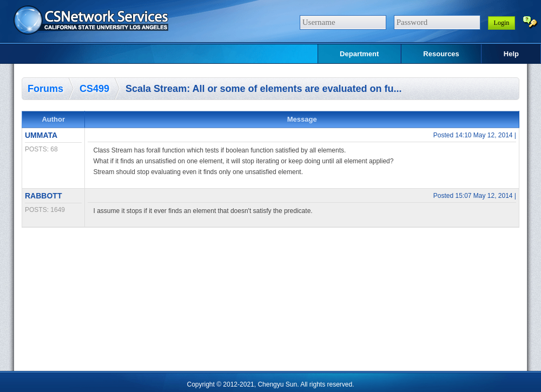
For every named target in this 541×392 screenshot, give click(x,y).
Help (511, 54)
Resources (441, 54)
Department (359, 54)
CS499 (94, 89)
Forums (45, 89)
